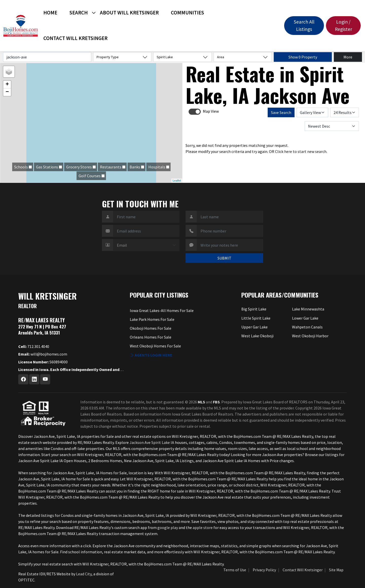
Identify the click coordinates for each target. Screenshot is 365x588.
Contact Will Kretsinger (75, 38)
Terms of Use (235, 570)
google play (168, 527)
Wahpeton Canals (307, 327)
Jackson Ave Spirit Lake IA (152, 442)
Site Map (336, 570)
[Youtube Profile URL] (45, 379)
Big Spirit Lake (254, 309)
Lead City (84, 574)
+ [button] (7, 85)
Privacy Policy (264, 570)
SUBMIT (224, 258)
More (348, 57)
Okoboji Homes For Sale (151, 328)
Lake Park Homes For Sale (152, 319)
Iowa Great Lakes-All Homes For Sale (162, 310)
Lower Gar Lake (305, 318)
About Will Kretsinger (129, 13)
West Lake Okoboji (257, 336)
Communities (187, 13)
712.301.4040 (34, 346)
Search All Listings (304, 25)
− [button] (7, 92)
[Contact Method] (146, 245)
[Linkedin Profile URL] (34, 379)
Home (50, 13)
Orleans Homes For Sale (151, 337)
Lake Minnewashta (308, 309)
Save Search (281, 112)
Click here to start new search (301, 151)
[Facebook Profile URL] (23, 379)
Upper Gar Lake (254, 327)
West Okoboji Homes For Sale (155, 346)
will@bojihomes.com (43, 354)
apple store (203, 527)
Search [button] (79, 13)
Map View (211, 111)
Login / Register (343, 25)
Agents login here (151, 355)
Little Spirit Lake (256, 318)
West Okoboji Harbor (310, 336)
